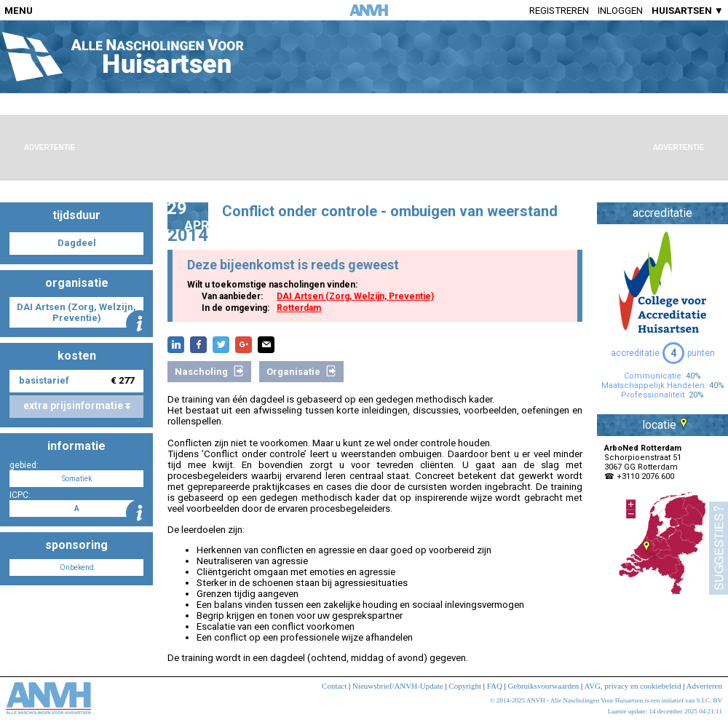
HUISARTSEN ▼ (688, 11)
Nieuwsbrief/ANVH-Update (398, 686)
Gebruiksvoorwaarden (544, 686)
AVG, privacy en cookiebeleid (632, 686)
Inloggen (620, 11)
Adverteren (704, 686)
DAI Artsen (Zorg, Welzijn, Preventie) (355, 296)
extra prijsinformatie (77, 406)
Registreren (559, 11)
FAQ (495, 686)
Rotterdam (299, 308)
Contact (334, 686)
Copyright (465, 686)
